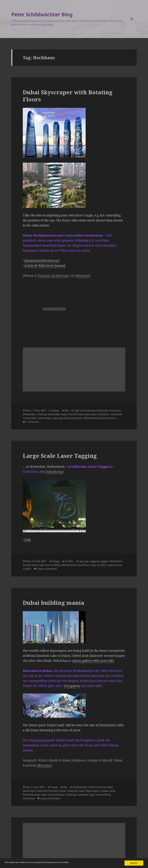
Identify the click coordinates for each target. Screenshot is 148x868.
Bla (67, 411)
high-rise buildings (52, 795)
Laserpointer (114, 565)
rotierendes (44, 418)
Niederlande (30, 565)
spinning (58, 418)
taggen (104, 561)
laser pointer (98, 565)
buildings (71, 795)
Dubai (68, 418)
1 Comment (32, 422)
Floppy (55, 411)
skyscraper (90, 414)
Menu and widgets (132, 24)
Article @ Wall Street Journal (45, 266)
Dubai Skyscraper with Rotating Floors (68, 96)
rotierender (29, 418)
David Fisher (75, 414)
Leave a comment (47, 569)
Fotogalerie (72, 686)
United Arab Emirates (100, 787)
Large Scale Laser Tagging (60, 456)
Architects (103, 414)
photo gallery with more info (93, 661)
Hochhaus (115, 411)
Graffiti (69, 561)
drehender (53, 414)
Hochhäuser (79, 787)
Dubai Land (108, 791)
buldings (83, 795)
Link (28, 540)
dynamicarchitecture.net (42, 261)
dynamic (77, 418)
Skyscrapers (93, 791)
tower (64, 414)
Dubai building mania (53, 603)
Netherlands (69, 565)
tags (86, 561)
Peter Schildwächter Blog (42, 14)
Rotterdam (116, 561)
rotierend (116, 414)
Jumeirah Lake (76, 791)
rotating (41, 414)
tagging (95, 561)
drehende (102, 411)
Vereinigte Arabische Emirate (40, 791)
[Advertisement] (74, 369)
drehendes (29, 414)
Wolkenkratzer (92, 418)
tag (81, 561)
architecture (109, 418)
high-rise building (85, 411)
